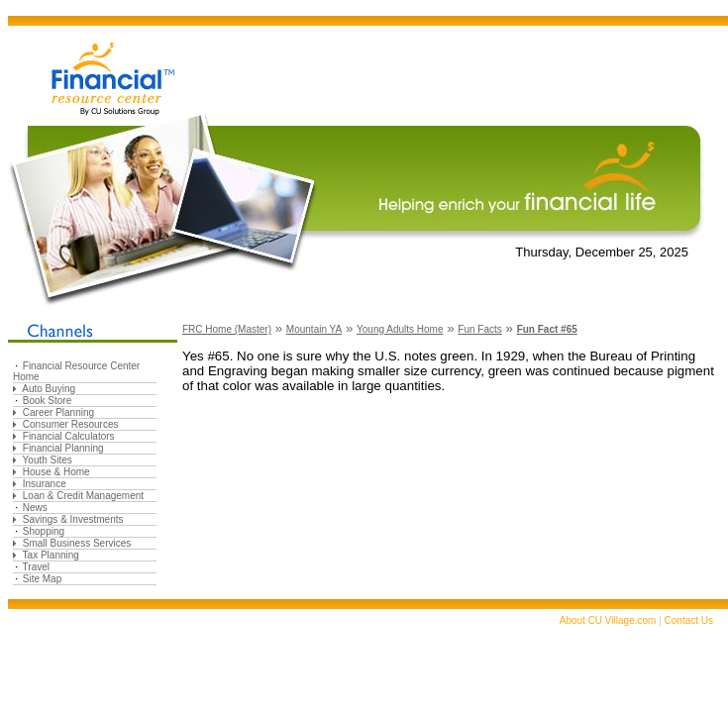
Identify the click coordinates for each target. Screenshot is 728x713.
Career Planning (58, 412)
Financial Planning (63, 448)
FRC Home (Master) (227, 329)
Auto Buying (49, 389)
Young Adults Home (400, 329)
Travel (36, 567)
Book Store (47, 401)
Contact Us (689, 620)
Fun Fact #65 (547, 329)
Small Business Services (77, 543)
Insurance (45, 484)
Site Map (42, 579)
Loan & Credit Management (83, 496)
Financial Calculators (69, 436)
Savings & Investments (73, 519)
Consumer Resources (71, 424)
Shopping (44, 531)
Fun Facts (479, 329)
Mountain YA (314, 329)
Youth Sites (48, 460)
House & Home (56, 472)
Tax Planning (51, 555)
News (35, 508)
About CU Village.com (608, 620)
